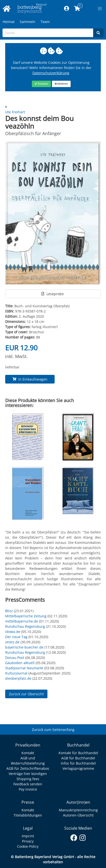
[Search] (98, 33)
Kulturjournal (16, 673)
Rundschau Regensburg (25, 626)
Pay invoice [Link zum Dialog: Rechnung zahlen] (28, 789)
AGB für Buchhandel (78, 758)
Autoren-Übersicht (78, 815)
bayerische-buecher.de (24, 647)
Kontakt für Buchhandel (78, 753)
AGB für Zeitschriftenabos (28, 768)
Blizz (9, 611)
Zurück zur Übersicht (26, 694)
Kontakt (28, 753)
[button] (100, 9)
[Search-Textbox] (48, 33)
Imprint (28, 836)
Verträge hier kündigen (28, 774)
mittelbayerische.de (22, 621)
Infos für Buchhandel (78, 763)
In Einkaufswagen (30, 379)
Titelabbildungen (28, 815)
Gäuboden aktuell (20, 663)
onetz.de (12, 642)
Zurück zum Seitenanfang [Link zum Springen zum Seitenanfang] (53, 730)
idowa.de (13, 632)
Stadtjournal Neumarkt (24, 668)
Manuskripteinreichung (78, 810)
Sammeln (28, 22)
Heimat (9, 22)
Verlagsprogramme (78, 768)
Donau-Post (15, 658)
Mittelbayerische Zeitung (26, 616)
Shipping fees (28, 779)
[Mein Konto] (66, 9)
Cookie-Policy (28, 846)
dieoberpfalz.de (18, 678)
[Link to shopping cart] (77, 9)
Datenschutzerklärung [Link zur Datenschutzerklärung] (51, 73)
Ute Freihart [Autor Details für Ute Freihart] (15, 112)
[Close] (41, 84)
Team (45, 22)
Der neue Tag (16, 637)
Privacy (28, 841)
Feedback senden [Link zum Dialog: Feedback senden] (28, 784)
